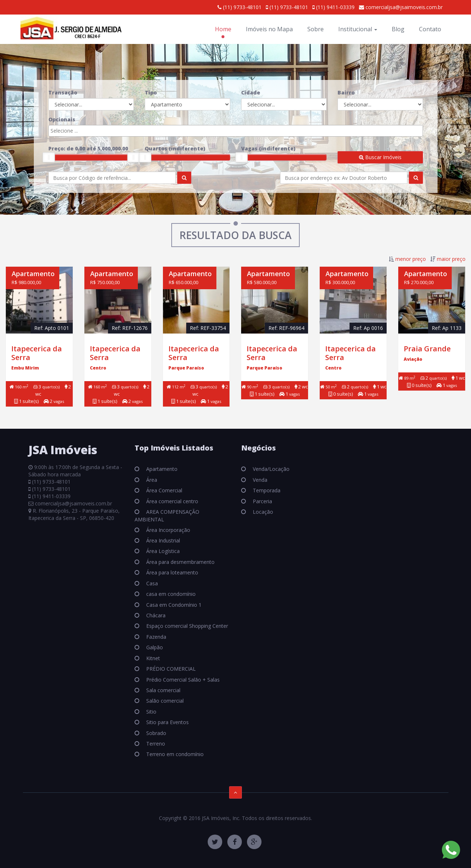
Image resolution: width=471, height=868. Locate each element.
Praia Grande (427, 349)
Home (223, 29)
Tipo (151, 92)
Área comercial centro (171, 501)
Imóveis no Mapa (269, 29)
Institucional (358, 29)
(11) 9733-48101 (240, 7)
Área (151, 480)
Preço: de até (88, 148)
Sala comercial (163, 690)
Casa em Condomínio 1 (173, 605)
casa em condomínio (170, 594)
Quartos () (175, 148)
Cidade (251, 92)
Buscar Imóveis (380, 157)
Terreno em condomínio (174, 754)
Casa (151, 583)
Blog (398, 29)
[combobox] (236, 131)
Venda (259, 480)
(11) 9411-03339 (334, 7)
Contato (430, 29)
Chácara (155, 615)
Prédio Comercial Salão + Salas (182, 680)
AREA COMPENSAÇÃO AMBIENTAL (167, 515)
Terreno (155, 744)
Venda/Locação (270, 469)
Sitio (151, 712)
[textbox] (238, 131)
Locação (262, 512)
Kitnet (152, 658)
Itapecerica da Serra (37, 353)
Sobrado (155, 733)
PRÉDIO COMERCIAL (170, 669)
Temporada (266, 490)
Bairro (346, 92)
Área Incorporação (167, 530)
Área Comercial (163, 490)
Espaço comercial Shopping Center (186, 626)
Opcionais (62, 119)
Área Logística (162, 551)
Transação (63, 92)
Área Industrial (162, 540)
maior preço (451, 259)
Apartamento (161, 469)
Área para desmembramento (180, 562)
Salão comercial (164, 701)
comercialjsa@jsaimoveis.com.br (401, 7)
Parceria (262, 501)
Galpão (154, 647)
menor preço (411, 259)
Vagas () (268, 148)
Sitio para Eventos (167, 722)
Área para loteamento (171, 572)
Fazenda (155, 637)
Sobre (316, 29)
